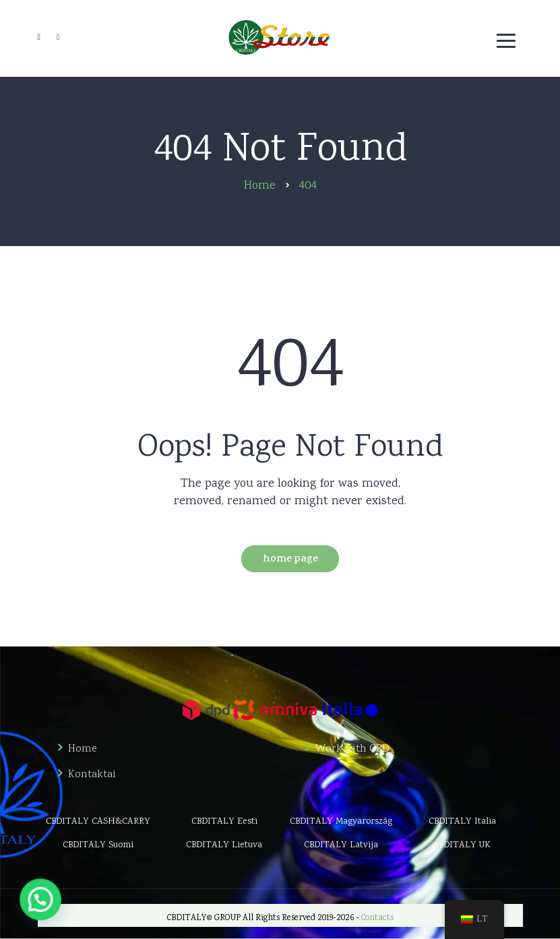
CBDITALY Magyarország (341, 822)
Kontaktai (92, 775)
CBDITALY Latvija (341, 845)
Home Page (290, 560)
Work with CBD (352, 750)
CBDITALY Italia (462, 822)
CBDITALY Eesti (224, 822)
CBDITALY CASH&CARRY (98, 822)
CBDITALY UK (462, 845)
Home (83, 750)
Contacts (377, 918)
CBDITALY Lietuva (224, 845)
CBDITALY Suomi (98, 845)
